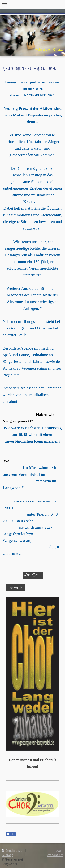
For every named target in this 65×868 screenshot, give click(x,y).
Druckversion (13, 851)
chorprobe (16, 587)
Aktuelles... (33, 575)
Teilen (11, 834)
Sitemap (8, 855)
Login (59, 851)
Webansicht (55, 855)
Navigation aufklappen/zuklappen (32, 5)
